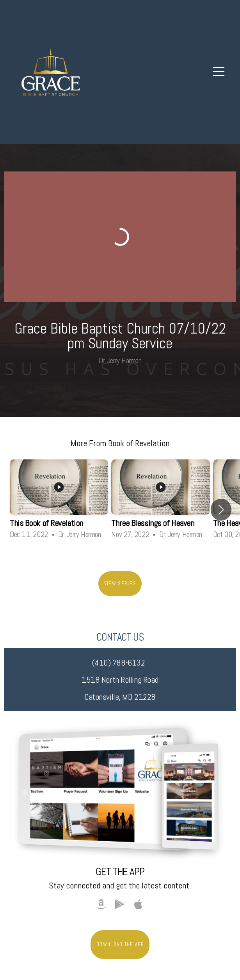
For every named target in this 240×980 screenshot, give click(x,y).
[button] (221, 510)
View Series (120, 584)
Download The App (120, 944)
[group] (59, 503)
